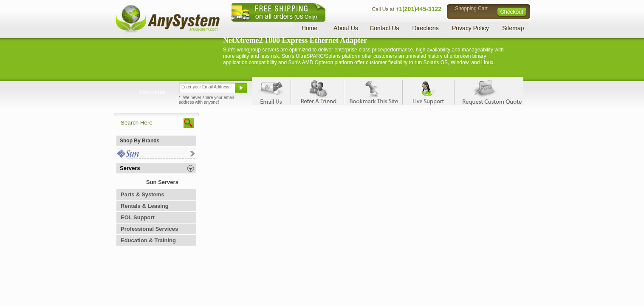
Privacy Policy (471, 28)
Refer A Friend (317, 91)
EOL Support (138, 217)
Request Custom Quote (488, 91)
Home (311, 28)
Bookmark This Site (373, 91)
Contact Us (384, 28)
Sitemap (512, 28)
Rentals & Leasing (145, 206)
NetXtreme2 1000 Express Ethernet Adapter (295, 40)
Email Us (271, 91)
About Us (345, 28)
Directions (426, 28)
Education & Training (148, 240)
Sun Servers (162, 182)
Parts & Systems (143, 194)
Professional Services (149, 229)
